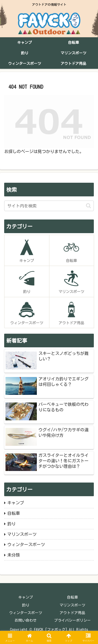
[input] (49, 206)
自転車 (72, 597)
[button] (88, 206)
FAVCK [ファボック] (51, 630)
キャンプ (26, 597)
